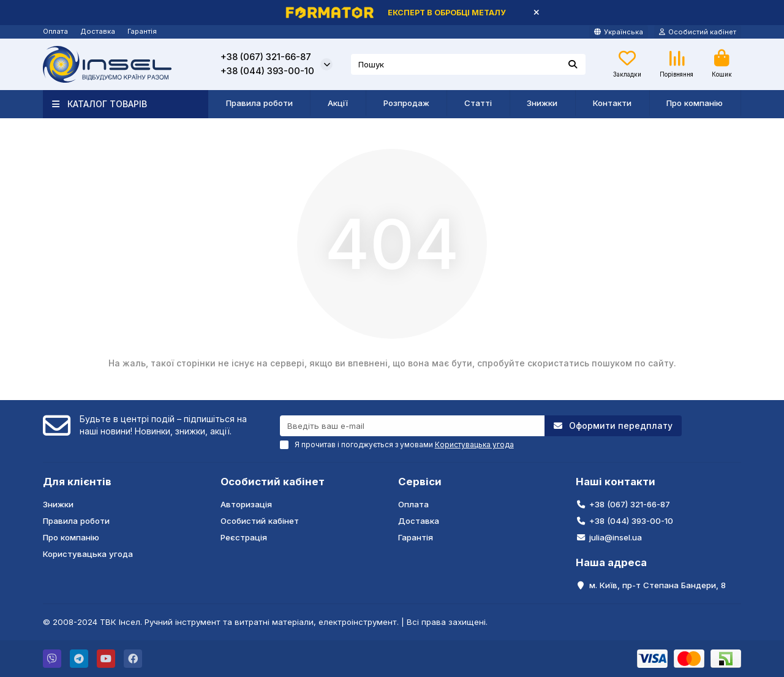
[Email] (413, 426)
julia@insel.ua (616, 537)
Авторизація (246, 504)
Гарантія (142, 31)
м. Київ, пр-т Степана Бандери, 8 (658, 585)
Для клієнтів (77, 482)
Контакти (612, 103)
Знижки (542, 103)
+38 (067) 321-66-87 (266, 57)
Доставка (98, 31)
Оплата (55, 31)
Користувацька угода (88, 554)
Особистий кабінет (273, 482)
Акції (338, 103)
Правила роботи (259, 103)
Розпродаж (406, 103)
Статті (478, 103)
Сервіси (420, 482)
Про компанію (695, 103)
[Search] (468, 64)
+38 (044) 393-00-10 (267, 71)
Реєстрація (244, 537)
